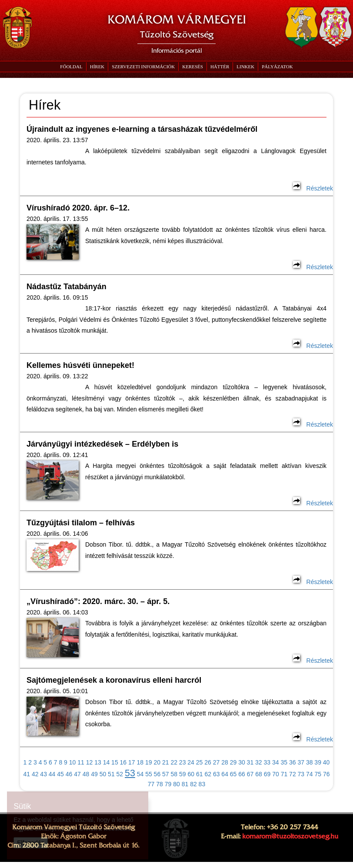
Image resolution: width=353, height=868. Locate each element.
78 (160, 784)
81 (185, 784)
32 (259, 762)
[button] (143, 67)
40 (326, 762)
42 (35, 774)
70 (276, 774)
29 (233, 762)
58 (174, 774)
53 (130, 773)
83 (202, 784)
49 (94, 774)
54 (140, 774)
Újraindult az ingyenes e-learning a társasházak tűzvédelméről (142, 129)
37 (301, 762)
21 (166, 762)
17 (132, 762)
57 (166, 774)
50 (103, 774)
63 (216, 774)
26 (208, 762)
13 (98, 762)
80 (176, 784)
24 (191, 762)
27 (216, 762)
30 (242, 762)
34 (276, 762)
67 (250, 774)
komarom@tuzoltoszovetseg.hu (290, 836)
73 (301, 774)
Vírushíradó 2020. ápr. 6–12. (78, 208)
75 (318, 774)
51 (111, 774)
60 (191, 774)
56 (157, 774)
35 (284, 762)
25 (200, 762)
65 (233, 774)
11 (81, 762)
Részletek (313, 188)
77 (151, 784)
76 (326, 774)
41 (27, 774)
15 (115, 762)
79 (168, 784)
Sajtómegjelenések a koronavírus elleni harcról (114, 680)
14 (107, 762)
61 (200, 774)
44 (52, 774)
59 (183, 774)
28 (225, 762)
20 (157, 762)
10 (73, 762)
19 (149, 762)
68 (259, 774)
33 (267, 762)
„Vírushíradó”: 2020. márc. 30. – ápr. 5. (98, 601)
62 (208, 774)
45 (60, 774)
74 (310, 774)
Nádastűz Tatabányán (67, 287)
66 (242, 774)
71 (284, 774)
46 (69, 774)
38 (310, 762)
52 (120, 774)
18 (140, 762)
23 (183, 762)
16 (123, 762)
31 (250, 762)
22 (174, 762)
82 (193, 784)
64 (225, 774)
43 (43, 774)
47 (77, 774)
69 (267, 774)
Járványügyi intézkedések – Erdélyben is (102, 444)
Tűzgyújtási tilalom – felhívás (81, 523)
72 (293, 774)
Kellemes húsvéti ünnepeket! (80, 365)
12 (90, 762)
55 (149, 774)
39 (318, 762)
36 (293, 762)
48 (86, 774)
